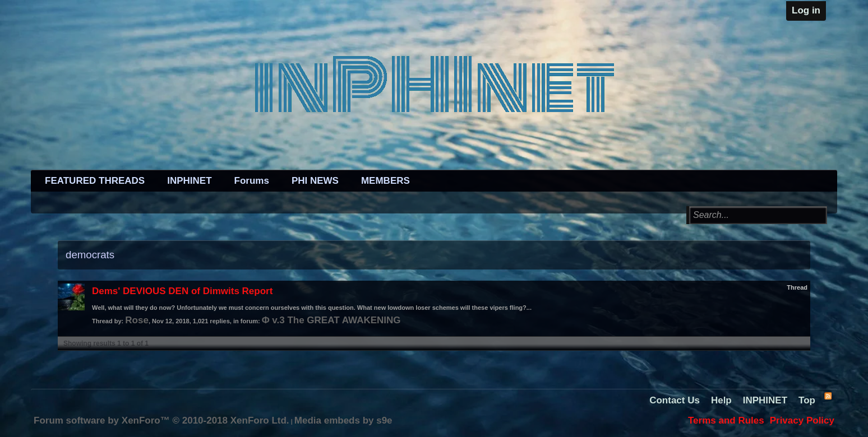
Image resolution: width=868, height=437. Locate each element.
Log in (806, 10)
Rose (137, 320)
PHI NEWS (315, 181)
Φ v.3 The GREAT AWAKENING (331, 320)
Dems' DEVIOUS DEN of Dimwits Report (182, 291)
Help (721, 400)
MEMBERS (385, 181)
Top (807, 400)
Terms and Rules (726, 420)
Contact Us (675, 400)
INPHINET (189, 181)
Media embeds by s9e (343, 420)
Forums (252, 181)
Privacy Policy (802, 420)
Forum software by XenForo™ (161, 420)
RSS (828, 396)
